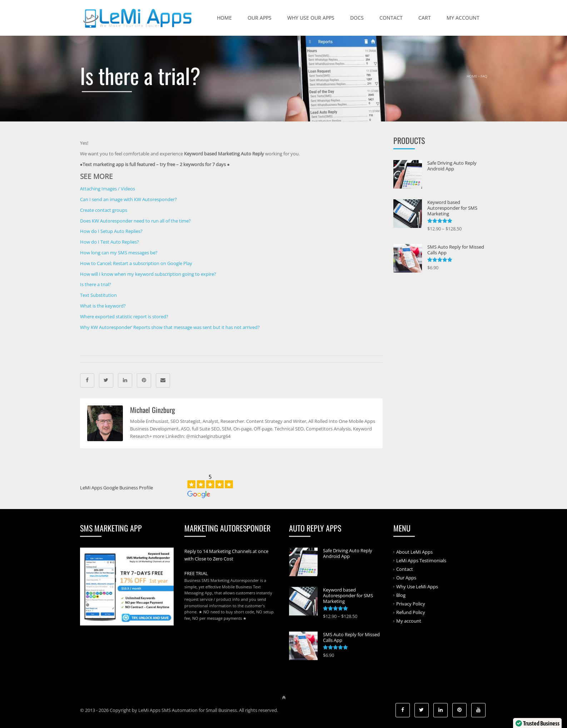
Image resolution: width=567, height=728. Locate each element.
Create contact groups (104, 210)
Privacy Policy (411, 604)
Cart (425, 18)
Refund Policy (411, 612)
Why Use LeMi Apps (417, 586)
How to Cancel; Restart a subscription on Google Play (136, 263)
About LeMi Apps (414, 552)
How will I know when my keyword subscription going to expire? (148, 274)
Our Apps (260, 18)
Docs (357, 18)
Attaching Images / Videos (108, 189)
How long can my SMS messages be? (119, 253)
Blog (401, 595)
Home (224, 18)
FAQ (484, 76)
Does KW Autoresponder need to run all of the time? (135, 221)
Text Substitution (98, 295)
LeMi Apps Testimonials (421, 560)
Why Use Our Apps (311, 18)
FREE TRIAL (196, 573)
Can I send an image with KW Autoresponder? (128, 199)
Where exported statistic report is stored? (124, 316)
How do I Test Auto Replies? (110, 242)
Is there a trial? (96, 284)
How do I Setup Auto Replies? (111, 231)
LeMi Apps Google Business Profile (116, 488)
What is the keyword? (103, 306)
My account (463, 18)
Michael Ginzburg (153, 410)
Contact (391, 18)
